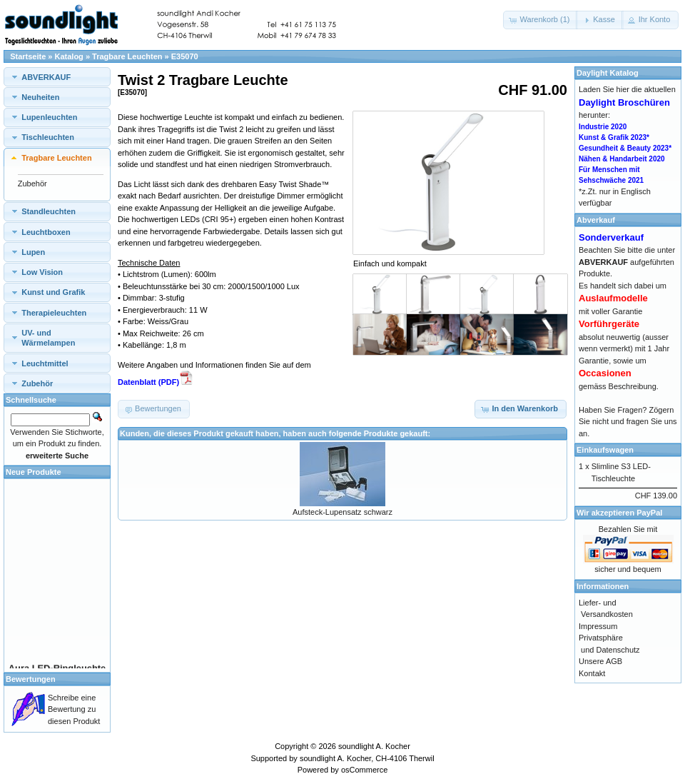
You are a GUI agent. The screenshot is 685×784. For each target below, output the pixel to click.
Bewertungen (31, 679)
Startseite (28, 56)
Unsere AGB (600, 661)
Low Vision (42, 272)
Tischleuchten (48, 137)
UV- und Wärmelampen (48, 338)
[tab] (57, 77)
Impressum (598, 626)
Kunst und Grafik (53, 292)
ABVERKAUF (46, 77)
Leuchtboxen (46, 232)
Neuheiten (40, 97)
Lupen (33, 252)
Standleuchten (49, 211)
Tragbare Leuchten (127, 56)
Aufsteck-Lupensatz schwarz (342, 512)
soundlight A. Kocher (374, 746)
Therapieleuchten (54, 313)
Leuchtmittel (45, 363)
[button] (541, 20)
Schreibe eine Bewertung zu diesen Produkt (74, 709)
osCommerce (364, 770)
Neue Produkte (34, 472)
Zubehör (32, 184)
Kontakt (592, 673)
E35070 (185, 56)
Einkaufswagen (605, 450)
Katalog (69, 56)
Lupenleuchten (49, 117)
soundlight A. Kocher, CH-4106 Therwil (367, 758)
